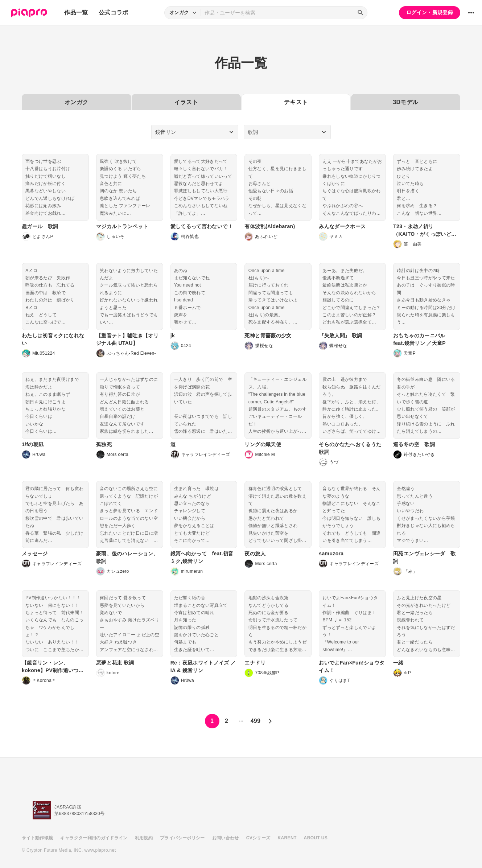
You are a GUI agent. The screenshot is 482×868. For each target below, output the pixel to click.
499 (256, 721)
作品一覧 (76, 13)
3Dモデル (405, 102)
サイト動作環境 (37, 838)
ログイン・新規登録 (430, 12)
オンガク (76, 102)
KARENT (287, 838)
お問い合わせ (226, 838)
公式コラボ (114, 13)
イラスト (186, 102)
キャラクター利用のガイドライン (94, 838)
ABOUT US (316, 838)
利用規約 (144, 838)
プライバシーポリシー (182, 838)
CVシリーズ (258, 838)
